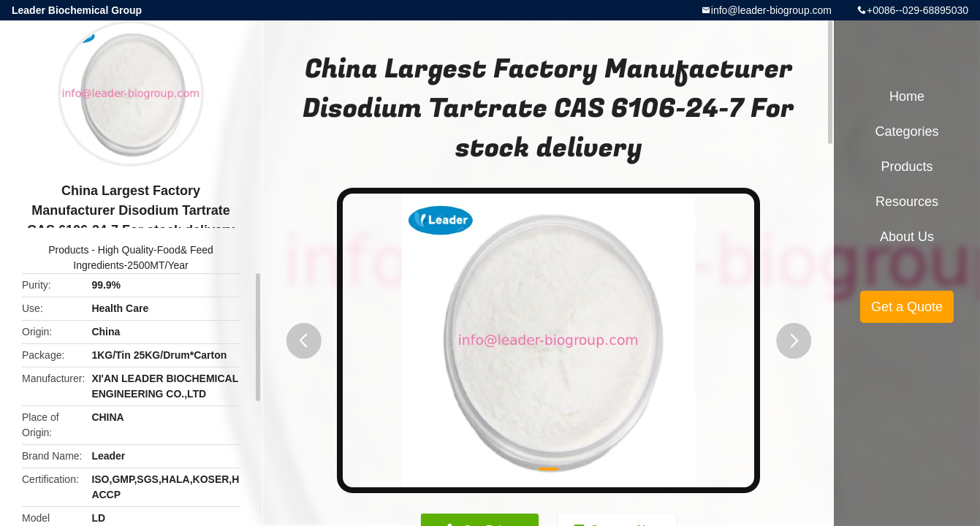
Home (907, 96)
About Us (907, 237)
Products (68, 250)
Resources (907, 202)
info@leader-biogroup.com (771, 10)
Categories (907, 131)
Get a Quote (907, 307)
